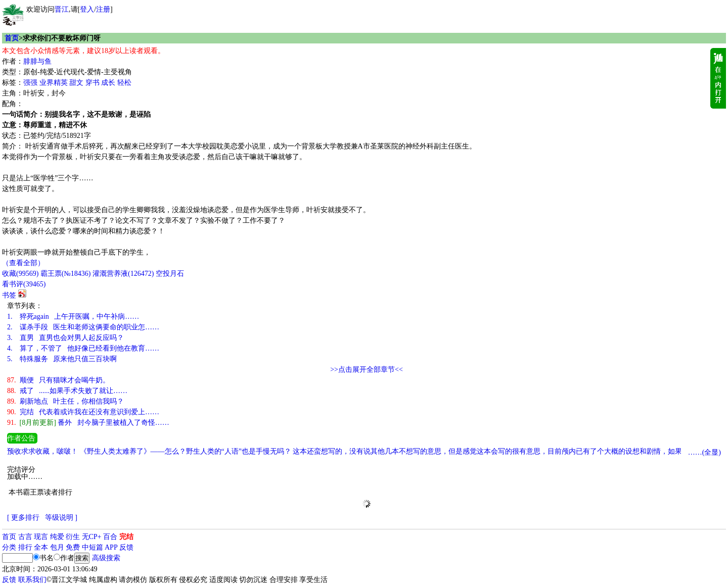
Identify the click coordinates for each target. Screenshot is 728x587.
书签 (9, 295)
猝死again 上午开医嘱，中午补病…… (73, 316)
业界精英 (54, 83)
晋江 (62, 9)
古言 (25, 537)
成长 (108, 83)
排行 (25, 547)
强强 (30, 83)
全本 (41, 547)
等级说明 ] (61, 518)
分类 (9, 547)
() (20, 274)
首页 (12, 38)
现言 (41, 537)
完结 (126, 537)
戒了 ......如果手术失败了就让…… (67, 391)
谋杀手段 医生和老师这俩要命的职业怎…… (83, 327)
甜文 (76, 83)
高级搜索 (106, 558)
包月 (57, 547)
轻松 (124, 83)
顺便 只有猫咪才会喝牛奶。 (58, 380)
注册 (103, 9)
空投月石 (170, 274)
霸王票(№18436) (66, 274)
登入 (87, 9)
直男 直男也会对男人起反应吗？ (65, 338)
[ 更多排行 (23, 518)
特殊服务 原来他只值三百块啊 (62, 359)
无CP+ (92, 537)
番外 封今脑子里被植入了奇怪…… (88, 423)
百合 (110, 537)
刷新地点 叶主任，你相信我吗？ (65, 401)
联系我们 (32, 580)
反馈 (126, 547)
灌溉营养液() (123, 274)
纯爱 (57, 537)
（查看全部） (23, 263)
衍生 (73, 537)
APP (111, 547)
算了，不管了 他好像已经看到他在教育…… (83, 348)
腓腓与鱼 (37, 61)
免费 (73, 547)
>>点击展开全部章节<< (367, 370)
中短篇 (93, 547)
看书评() (24, 284)
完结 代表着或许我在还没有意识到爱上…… (83, 412)
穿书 (93, 83)
